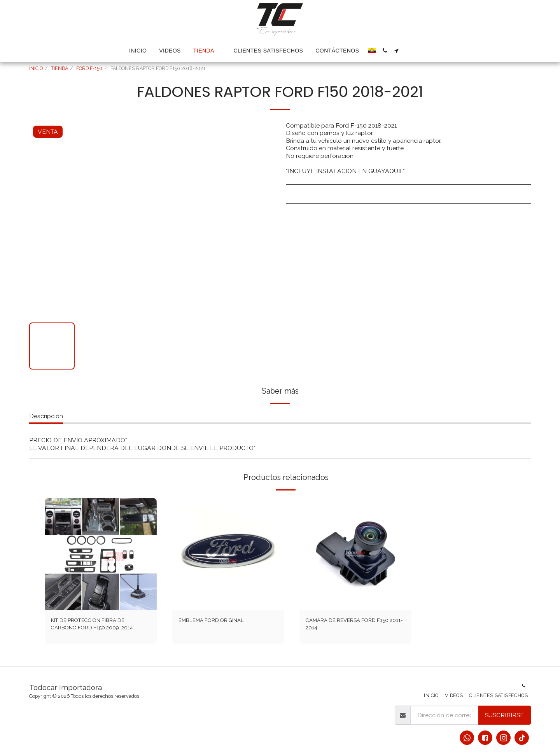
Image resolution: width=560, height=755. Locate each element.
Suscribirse (504, 715)
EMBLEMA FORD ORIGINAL (219, 621)
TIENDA (59, 68)
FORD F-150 (89, 68)
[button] (385, 51)
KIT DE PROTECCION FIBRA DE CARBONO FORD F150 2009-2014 (100, 626)
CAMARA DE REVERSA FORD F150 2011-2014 (349, 626)
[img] (101, 554)
